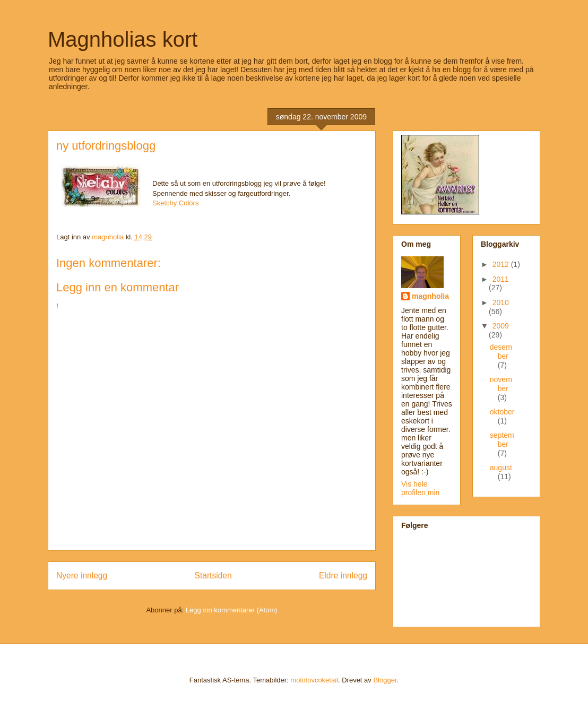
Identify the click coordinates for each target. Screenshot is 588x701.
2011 (501, 279)
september (502, 440)
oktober (502, 412)
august (501, 468)
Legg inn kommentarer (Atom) (232, 610)
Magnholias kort (123, 39)
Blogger (385, 680)
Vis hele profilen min (420, 488)
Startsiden (213, 575)
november (501, 384)
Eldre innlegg (343, 575)
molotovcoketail (314, 680)
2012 (502, 264)
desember (501, 352)
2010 (501, 302)
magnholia (430, 296)
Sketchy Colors (175, 203)
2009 (501, 326)
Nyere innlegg (82, 575)
